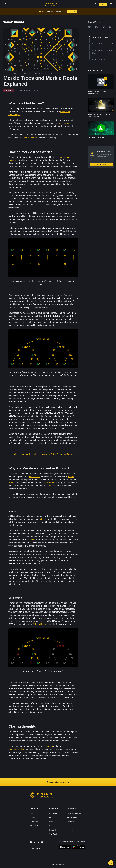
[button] (111, 4)
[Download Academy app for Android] (79, 847)
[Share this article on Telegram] (103, 27)
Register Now (101, 164)
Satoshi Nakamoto (41, 624)
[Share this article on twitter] (89, 27)
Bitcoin (71, 477)
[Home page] (51, 4)
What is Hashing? (30, 138)
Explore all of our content (58, 782)
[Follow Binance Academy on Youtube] (42, 842)
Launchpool (54, 826)
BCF (51, 818)
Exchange (53, 814)
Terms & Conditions (74, 814)
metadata (43, 519)
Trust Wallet (54, 834)
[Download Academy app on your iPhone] (65, 847)
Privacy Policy (72, 818)
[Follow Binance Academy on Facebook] (31, 842)
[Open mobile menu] (111, 4)
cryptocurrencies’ (16, 749)
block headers (50, 483)
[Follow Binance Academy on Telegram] (38, 842)
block (11, 483)
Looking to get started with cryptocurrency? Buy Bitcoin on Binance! (43, 454)
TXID (50, 486)
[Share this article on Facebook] (96, 27)
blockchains (35, 477)
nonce (32, 540)
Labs (51, 822)
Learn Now (72, 12)
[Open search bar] (95, 4)
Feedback (70, 830)
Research (53, 830)
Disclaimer (71, 822)
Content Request (73, 826)
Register (103, 4)
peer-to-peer (64, 123)
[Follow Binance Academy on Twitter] (35, 842)
